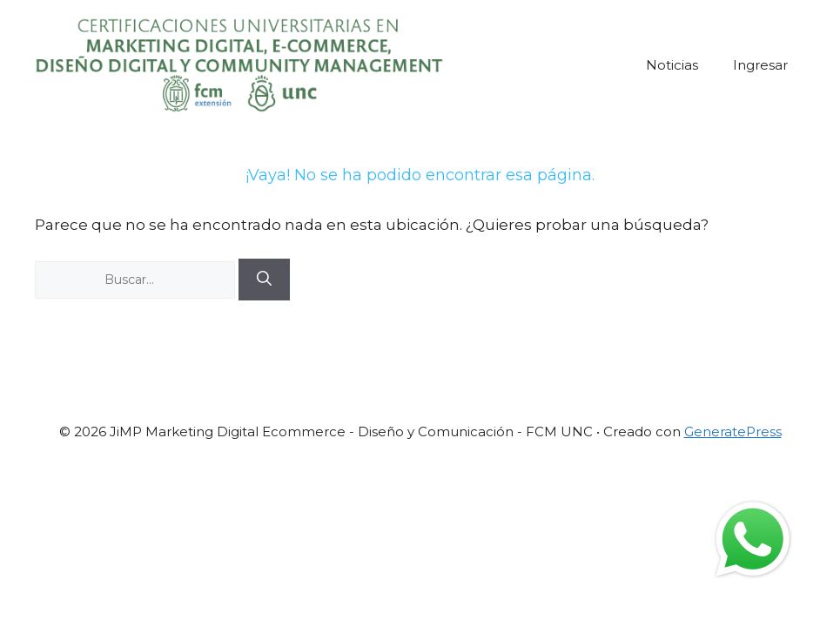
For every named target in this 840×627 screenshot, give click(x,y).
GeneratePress (733, 431)
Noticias (672, 65)
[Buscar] (264, 280)
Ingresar (760, 65)
